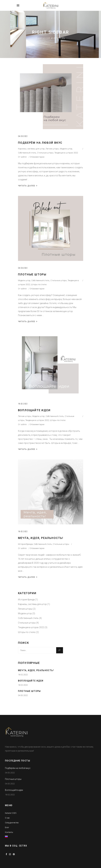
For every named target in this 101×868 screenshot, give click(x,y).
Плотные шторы (32, 274)
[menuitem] (6, 837)
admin (24, 157)
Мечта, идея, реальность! (41, 538)
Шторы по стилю (39, 284)
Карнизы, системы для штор (31, 149)
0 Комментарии (37, 157)
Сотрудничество (12, 823)
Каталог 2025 (11, 813)
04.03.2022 (23, 136)
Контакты (9, 832)
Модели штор (66, 149)
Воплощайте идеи (34, 410)
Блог (7, 827)
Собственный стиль (27, 153)
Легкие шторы (52, 149)
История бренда (25, 544)
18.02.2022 (23, 404)
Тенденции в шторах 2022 (66, 153)
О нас (7, 818)
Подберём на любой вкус (40, 143)
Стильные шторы (45, 153)
